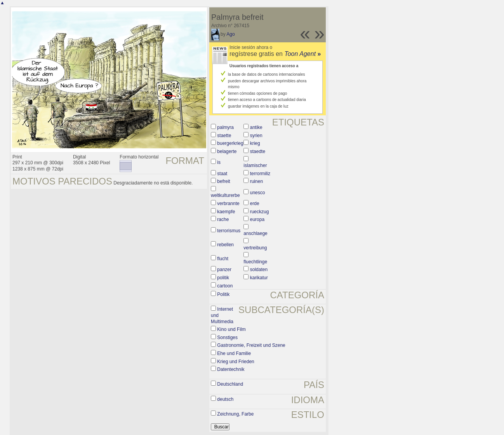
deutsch (225, 399)
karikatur (259, 278)
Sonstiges (227, 338)
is (219, 162)
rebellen (225, 245)
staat (222, 174)
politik (223, 278)
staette (224, 136)
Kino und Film (231, 329)
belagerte (227, 151)
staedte (258, 151)
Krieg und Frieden (235, 362)
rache (223, 219)
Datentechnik (231, 369)
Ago (230, 34)
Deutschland (230, 384)
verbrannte (228, 204)
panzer (224, 270)
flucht (223, 259)
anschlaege (255, 233)
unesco (258, 193)
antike (256, 127)
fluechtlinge (255, 262)
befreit (223, 181)
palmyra (225, 127)
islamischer (255, 165)
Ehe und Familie (234, 353)
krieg (255, 143)
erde (255, 204)
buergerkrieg (230, 143)
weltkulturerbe (225, 195)
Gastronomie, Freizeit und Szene (251, 345)
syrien (256, 136)
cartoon (225, 286)
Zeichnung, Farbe (235, 414)
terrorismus (229, 231)
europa (257, 219)
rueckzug (260, 212)
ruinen (256, 181)
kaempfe (226, 212)
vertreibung (255, 248)
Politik (223, 294)
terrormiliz (260, 174)
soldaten (259, 270)
